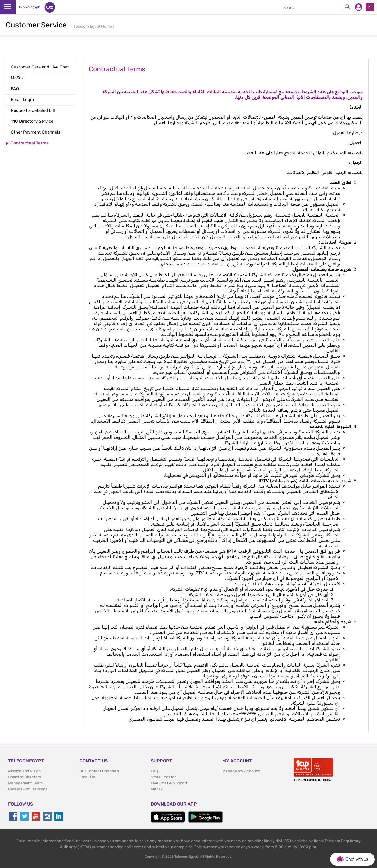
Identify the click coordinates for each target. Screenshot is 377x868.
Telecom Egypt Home (93, 26)
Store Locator (163, 777)
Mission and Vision (24, 771)
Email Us (87, 777)
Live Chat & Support (169, 783)
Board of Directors (25, 777)
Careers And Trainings (28, 789)
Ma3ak (157, 789)
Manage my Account (241, 771)
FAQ (154, 771)
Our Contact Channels (99, 771)
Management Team (25, 783)
